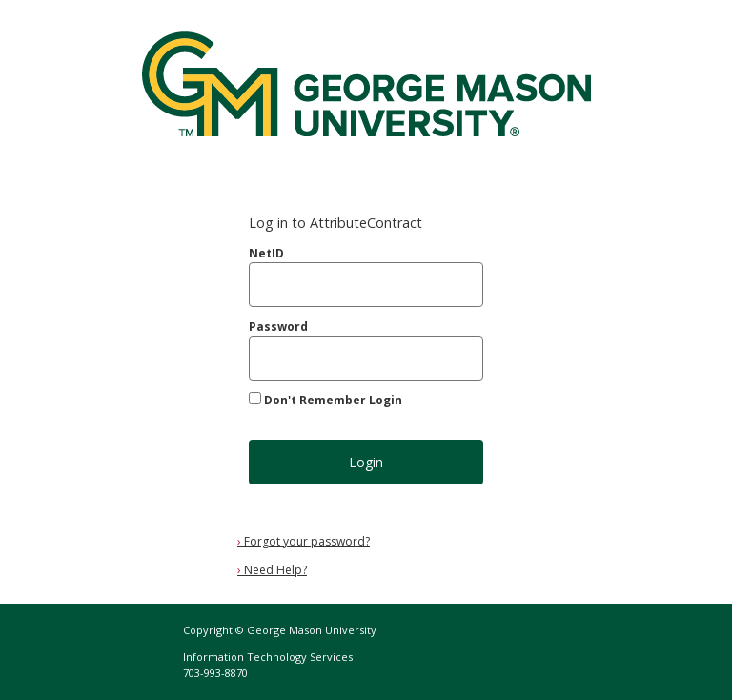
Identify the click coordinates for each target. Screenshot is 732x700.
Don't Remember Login (333, 400)
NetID (266, 253)
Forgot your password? (304, 541)
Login (366, 462)
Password (278, 327)
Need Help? (272, 570)
